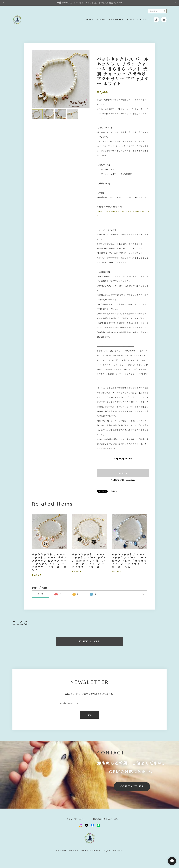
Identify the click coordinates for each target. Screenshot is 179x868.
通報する (114, 491)
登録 (90, 715)
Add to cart (123, 473)
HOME (90, 19)
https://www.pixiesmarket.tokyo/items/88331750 (123, 214)
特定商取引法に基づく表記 (106, 819)
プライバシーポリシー (77, 819)
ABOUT (101, 19)
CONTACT (144, 19)
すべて (40, 594)
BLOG (130, 19)
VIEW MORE (89, 642)
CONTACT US (132, 787)
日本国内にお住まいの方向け (123, 480)
